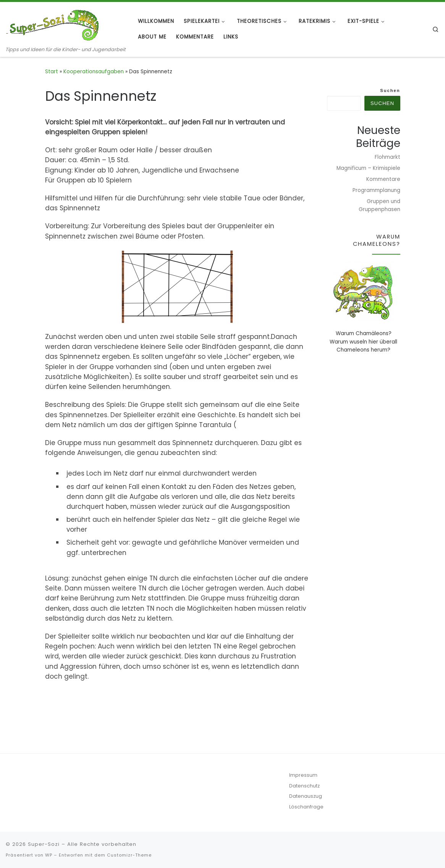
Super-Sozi (44, 844)
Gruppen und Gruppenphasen (379, 205)
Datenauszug (306, 796)
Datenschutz (304, 786)
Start (52, 72)
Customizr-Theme (129, 855)
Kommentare (383, 179)
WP (49, 855)
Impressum (303, 775)
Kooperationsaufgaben (94, 72)
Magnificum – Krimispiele (368, 168)
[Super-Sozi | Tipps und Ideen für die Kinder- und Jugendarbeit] (53, 24)
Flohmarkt (388, 157)
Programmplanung (376, 190)
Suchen (390, 90)
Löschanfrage (306, 807)
